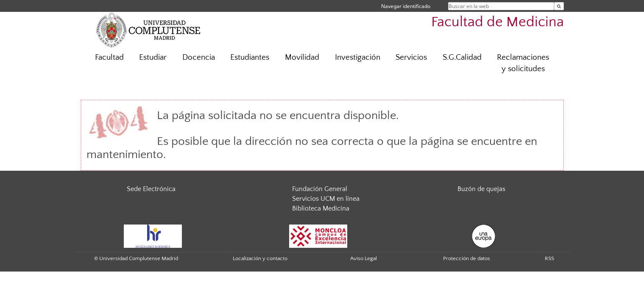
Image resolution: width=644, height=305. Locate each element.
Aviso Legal (364, 258)
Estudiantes (250, 57)
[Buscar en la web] (559, 6)
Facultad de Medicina (498, 22)
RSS (549, 258)
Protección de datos (467, 258)
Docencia (199, 57)
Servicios (411, 57)
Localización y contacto (260, 258)
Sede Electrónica (151, 189)
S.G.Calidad (462, 57)
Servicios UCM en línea (326, 199)
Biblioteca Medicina (321, 208)
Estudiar (153, 57)
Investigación (358, 57)
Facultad (109, 57)
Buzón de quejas (481, 189)
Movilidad (302, 57)
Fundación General (320, 189)
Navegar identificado (406, 6)
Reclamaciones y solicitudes (523, 63)
